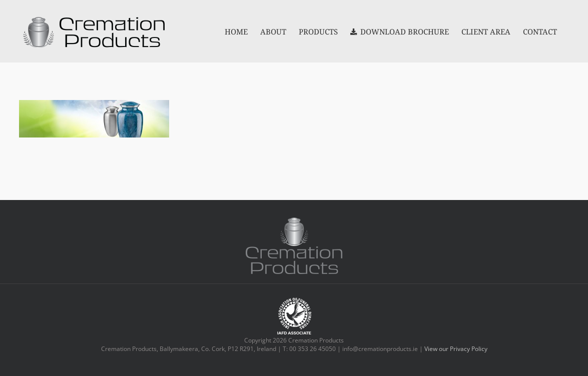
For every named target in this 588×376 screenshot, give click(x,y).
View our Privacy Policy (456, 349)
